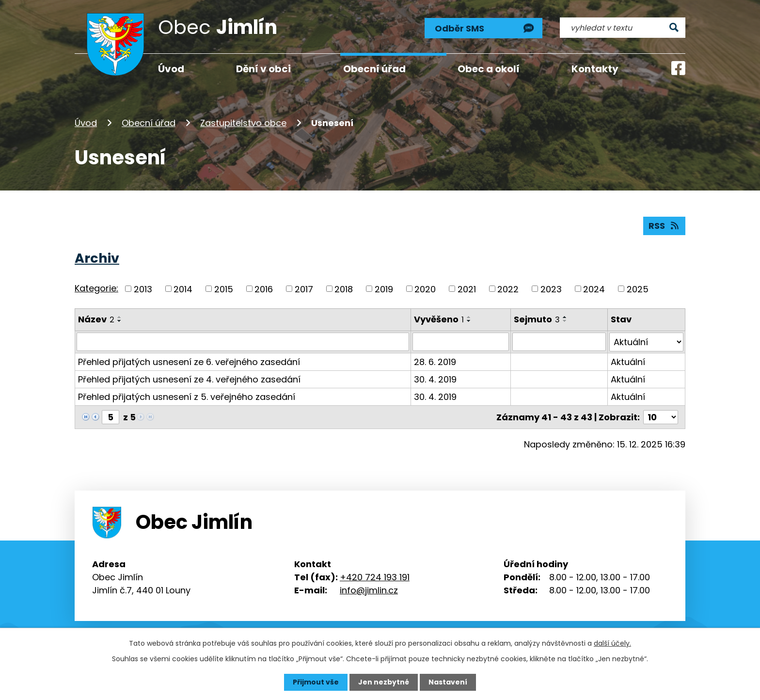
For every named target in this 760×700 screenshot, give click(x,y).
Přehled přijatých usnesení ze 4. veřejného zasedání (189, 379)
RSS (665, 226)
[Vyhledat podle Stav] (646, 342)
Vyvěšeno (439, 319)
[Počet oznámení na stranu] (661, 417)
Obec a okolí (489, 69)
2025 (638, 289)
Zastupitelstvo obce (243, 123)
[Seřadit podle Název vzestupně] (120, 317)
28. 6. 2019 (435, 361)
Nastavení (448, 682)
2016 (264, 289)
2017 (304, 289)
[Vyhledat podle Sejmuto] (559, 342)
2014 (183, 289)
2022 (508, 289)
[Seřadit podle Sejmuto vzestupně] (565, 317)
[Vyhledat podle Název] (243, 342)
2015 (224, 289)
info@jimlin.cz (369, 590)
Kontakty (595, 69)
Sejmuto (537, 319)
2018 (344, 289)
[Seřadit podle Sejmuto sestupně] (565, 321)
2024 (594, 289)
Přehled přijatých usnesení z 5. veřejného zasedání (187, 396)
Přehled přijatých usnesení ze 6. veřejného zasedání (189, 361)
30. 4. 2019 (435, 379)
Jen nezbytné (384, 682)
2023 (551, 289)
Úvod (86, 123)
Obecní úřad (149, 123)
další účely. (612, 643)
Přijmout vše (316, 682)
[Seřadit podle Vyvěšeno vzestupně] (469, 317)
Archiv (97, 258)
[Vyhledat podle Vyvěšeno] (461, 342)
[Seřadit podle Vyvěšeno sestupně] (469, 321)
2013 (143, 289)
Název (96, 319)
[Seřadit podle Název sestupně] (120, 321)
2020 (425, 289)
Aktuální (628, 361)
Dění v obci (263, 69)
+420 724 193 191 (375, 577)
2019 (384, 289)
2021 (467, 289)
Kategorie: (96, 288)
